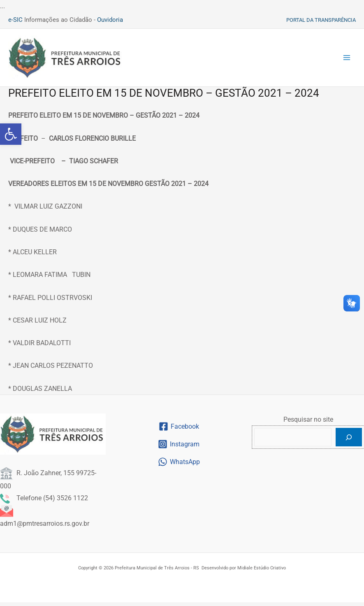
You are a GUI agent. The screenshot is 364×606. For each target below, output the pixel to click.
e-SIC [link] (15, 20)
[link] (11, 134)
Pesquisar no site (308, 424)
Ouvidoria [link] (110, 20)
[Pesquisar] (349, 441)
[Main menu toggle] (347, 60)
